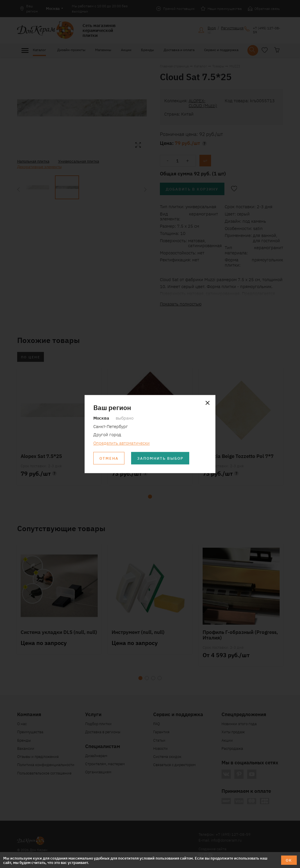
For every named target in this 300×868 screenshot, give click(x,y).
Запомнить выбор (160, 458)
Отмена (109, 458)
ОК (289, 860)
